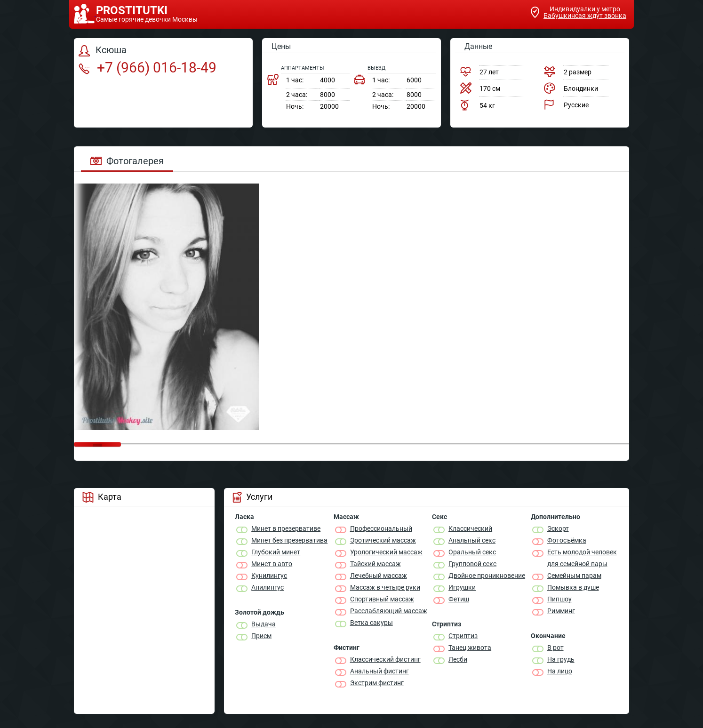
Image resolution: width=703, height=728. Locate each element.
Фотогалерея (127, 161)
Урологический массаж (386, 552)
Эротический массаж (383, 540)
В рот (555, 648)
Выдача (264, 624)
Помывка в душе (573, 587)
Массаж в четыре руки (385, 587)
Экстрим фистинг (377, 683)
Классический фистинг (385, 659)
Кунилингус (269, 576)
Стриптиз (463, 636)
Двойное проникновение (487, 576)
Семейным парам (574, 576)
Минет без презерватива (289, 540)
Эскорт (558, 528)
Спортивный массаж (382, 599)
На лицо (560, 671)
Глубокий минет (276, 552)
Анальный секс (472, 540)
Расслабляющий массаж (389, 611)
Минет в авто (272, 564)
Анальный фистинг (379, 671)
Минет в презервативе (286, 528)
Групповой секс (472, 564)
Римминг (561, 611)
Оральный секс (472, 552)
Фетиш (459, 599)
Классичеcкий (470, 528)
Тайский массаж (375, 564)
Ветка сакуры (371, 623)
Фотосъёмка (567, 540)
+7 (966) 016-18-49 (148, 68)
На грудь (561, 659)
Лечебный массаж (379, 576)
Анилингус (268, 587)
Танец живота (470, 648)
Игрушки (462, 587)
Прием (261, 636)
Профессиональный (381, 528)
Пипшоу (559, 599)
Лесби (458, 659)
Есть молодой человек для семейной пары (582, 558)
